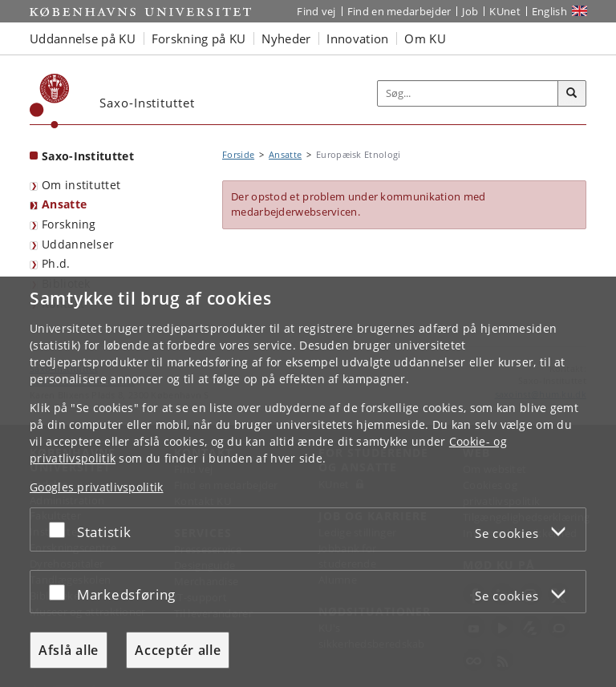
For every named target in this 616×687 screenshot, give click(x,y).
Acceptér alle (178, 650)
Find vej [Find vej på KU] (316, 11)
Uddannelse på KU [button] (83, 38)
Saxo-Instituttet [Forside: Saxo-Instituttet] (88, 156)
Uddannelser (78, 244)
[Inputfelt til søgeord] (468, 94)
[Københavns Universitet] (50, 101)
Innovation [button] (357, 38)
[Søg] (572, 94)
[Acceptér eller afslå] (61, 529)
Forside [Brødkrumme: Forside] (238, 154)
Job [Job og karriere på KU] (470, 11)
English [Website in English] (549, 11)
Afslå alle (69, 650)
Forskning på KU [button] (199, 38)
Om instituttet (81, 185)
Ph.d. (56, 263)
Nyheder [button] (286, 38)
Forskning (69, 224)
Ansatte (64, 204)
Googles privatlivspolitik (97, 487)
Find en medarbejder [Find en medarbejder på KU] (399, 11)
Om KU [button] (425, 38)
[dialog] (308, 482)
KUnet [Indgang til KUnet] (505, 11)
